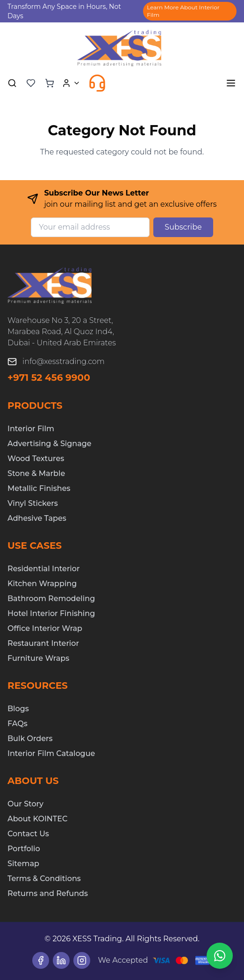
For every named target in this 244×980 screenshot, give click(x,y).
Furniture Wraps (38, 658)
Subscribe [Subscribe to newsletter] (183, 227)
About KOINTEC (37, 819)
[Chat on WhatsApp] (220, 956)
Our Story (25, 804)
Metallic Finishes (39, 488)
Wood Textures (36, 458)
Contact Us (28, 834)
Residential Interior (44, 569)
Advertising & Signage (50, 444)
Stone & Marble (36, 473)
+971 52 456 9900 (49, 378)
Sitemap (23, 864)
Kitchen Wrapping (42, 584)
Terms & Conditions (44, 878)
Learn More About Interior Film (183, 11)
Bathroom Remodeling (51, 598)
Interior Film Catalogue (51, 753)
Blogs (18, 709)
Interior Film (31, 429)
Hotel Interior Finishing (51, 613)
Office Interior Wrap (45, 628)
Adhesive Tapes (37, 518)
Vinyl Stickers (33, 503)
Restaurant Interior (43, 643)
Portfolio (24, 849)
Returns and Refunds (48, 893)
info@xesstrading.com (64, 361)
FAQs (18, 724)
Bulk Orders (30, 738)
